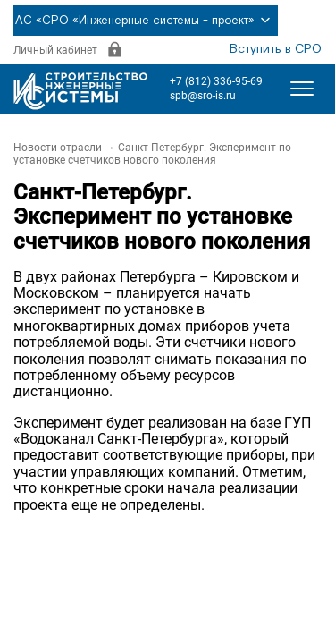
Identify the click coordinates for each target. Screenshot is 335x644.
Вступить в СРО (276, 49)
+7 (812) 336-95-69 (216, 81)
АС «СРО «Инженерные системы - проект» (146, 21)
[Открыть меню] (302, 89)
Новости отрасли (58, 148)
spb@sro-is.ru (203, 96)
